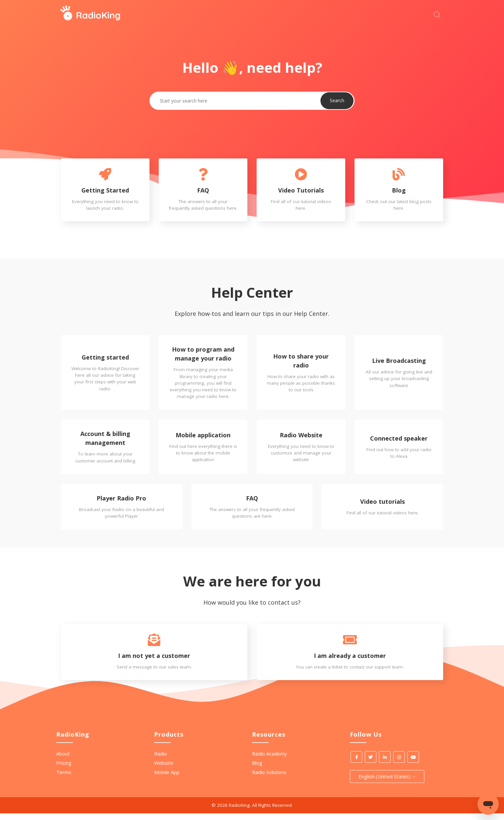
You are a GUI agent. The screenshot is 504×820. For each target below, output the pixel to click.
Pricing (64, 769)
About (63, 760)
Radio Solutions (269, 779)
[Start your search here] (439, 14)
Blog (257, 769)
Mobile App (167, 779)
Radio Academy (270, 760)
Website (164, 769)
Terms (64, 779)
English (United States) (387, 783)
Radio (161, 760)
